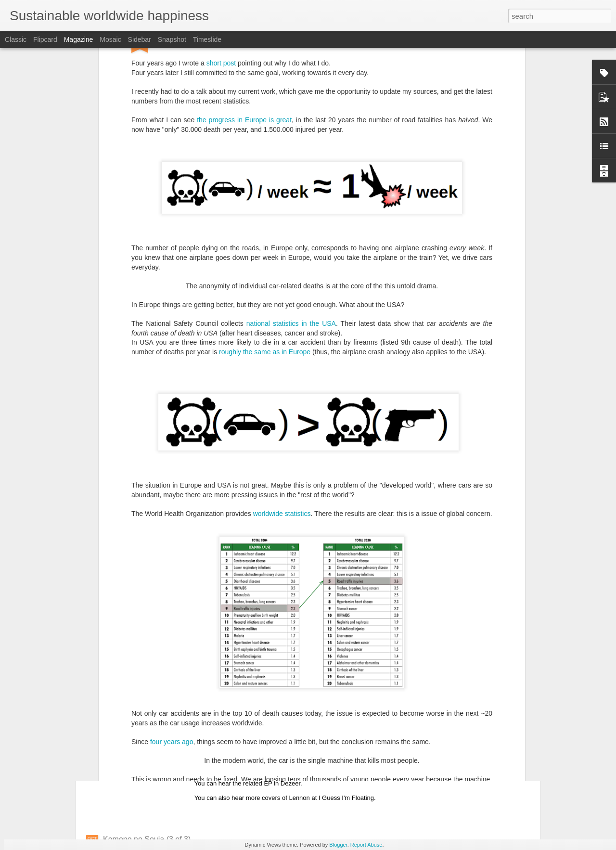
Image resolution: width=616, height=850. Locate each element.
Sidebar (140, 39)
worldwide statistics (282, 375)
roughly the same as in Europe (265, 214)
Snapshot (172, 39)
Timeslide (207, 39)
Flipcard (45, 39)
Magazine (79, 39)
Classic (16, 39)
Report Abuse (366, 845)
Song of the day (238, 730)
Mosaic (110, 39)
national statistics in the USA (291, 185)
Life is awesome (131, 688)
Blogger (338, 845)
